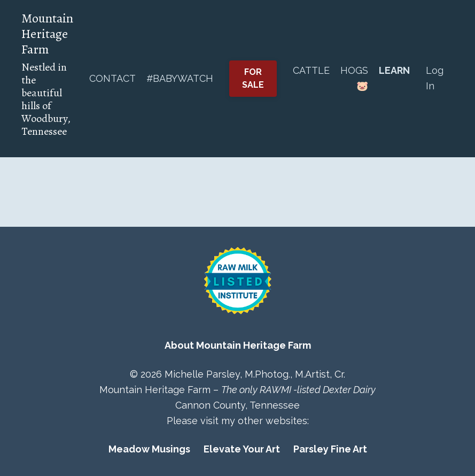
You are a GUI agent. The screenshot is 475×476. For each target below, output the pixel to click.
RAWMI (275, 390)
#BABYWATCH (180, 78)
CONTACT (112, 78)
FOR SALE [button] (253, 78)
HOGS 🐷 (354, 78)
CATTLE (311, 70)
